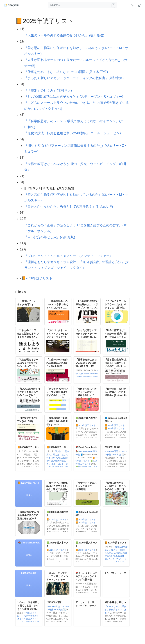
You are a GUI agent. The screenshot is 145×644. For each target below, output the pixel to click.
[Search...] (82, 5)
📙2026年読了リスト (37, 278)
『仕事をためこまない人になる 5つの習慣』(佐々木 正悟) (66, 72)
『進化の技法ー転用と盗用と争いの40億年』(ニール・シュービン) (72, 133)
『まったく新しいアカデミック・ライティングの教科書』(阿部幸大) (74, 78)
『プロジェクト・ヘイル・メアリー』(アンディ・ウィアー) (67, 256)
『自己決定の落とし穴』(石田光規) (50, 237)
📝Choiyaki (11, 5)
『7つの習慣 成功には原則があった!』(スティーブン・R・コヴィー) (74, 97)
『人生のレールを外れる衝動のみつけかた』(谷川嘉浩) (64, 35)
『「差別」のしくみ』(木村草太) (48, 90)
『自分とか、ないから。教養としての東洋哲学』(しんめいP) (69, 206)
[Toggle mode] (132, 5)
